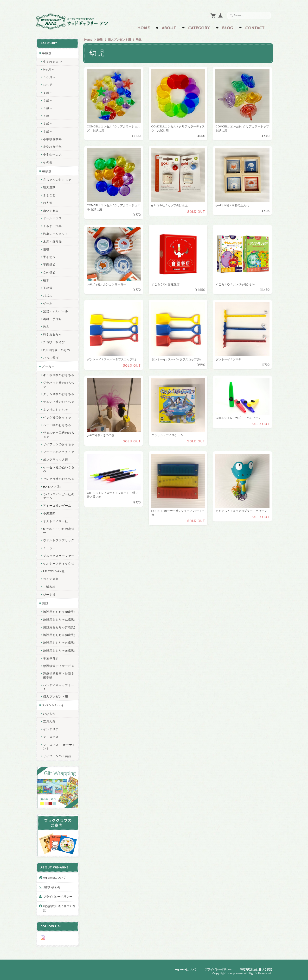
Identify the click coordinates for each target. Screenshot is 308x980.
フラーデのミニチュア (59, 452)
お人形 (48, 203)
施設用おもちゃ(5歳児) (59, 650)
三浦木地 (49, 587)
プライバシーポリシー (58, 896)
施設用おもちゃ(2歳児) (59, 627)
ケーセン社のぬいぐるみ (59, 469)
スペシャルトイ (53, 705)
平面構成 (49, 265)
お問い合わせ (52, 887)
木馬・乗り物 (52, 242)
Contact (255, 28)
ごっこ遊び (51, 358)
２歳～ (48, 100)
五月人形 (49, 721)
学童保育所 (51, 658)
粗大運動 (49, 187)
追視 (46, 249)
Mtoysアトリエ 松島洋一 (59, 531)
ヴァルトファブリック (59, 540)
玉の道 (48, 288)
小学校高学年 (52, 147)
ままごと (49, 195)
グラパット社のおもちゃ (59, 384)
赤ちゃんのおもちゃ (57, 179)
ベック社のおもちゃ (57, 417)
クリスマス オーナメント (59, 747)
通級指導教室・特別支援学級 (59, 675)
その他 (48, 162)
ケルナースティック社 (59, 563)
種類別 (47, 171)
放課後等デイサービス (59, 666)
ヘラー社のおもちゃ (57, 425)
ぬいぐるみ (51, 210)
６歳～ (48, 131)
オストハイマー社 (56, 521)
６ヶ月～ (49, 77)
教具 (46, 327)
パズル (48, 296)
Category (199, 28)
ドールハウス (52, 218)
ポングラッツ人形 (56, 460)
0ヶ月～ (49, 69)
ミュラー (49, 548)
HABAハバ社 (52, 487)
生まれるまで (52, 62)
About (169, 28)
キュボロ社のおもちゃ (59, 375)
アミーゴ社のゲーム (57, 506)
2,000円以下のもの (57, 350)
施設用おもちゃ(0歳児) (59, 612)
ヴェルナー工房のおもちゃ (59, 434)
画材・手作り (52, 319)
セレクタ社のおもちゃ (59, 479)
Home (144, 28)
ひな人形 (49, 714)
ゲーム (48, 303)
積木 (46, 280)
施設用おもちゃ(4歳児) (59, 643)
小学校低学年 (52, 139)
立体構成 (49, 273)
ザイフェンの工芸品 (57, 756)
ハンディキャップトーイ (59, 687)
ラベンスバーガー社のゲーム (59, 496)
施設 (100, 40)
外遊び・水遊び (54, 342)
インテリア (51, 729)
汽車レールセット (56, 234)
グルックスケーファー (59, 556)
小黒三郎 (49, 513)
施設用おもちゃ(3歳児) (59, 635)
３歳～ (48, 108)
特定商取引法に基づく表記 (59, 908)
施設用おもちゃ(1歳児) (59, 619)
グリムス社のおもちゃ (59, 394)
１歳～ (48, 93)
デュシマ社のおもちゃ (59, 402)
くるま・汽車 (52, 226)
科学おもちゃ (52, 334)
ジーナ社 (49, 594)
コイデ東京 (51, 579)
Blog (228, 28)
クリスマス (51, 737)
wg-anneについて (55, 877)
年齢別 (47, 53)
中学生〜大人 (52, 154)
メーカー (48, 366)
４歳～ (48, 116)
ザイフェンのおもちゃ (59, 444)
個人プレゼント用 (119, 40)
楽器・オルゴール (56, 311)
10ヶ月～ (50, 85)
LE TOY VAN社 (54, 571)
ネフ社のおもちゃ (56, 410)
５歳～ (48, 123)
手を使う (49, 257)
